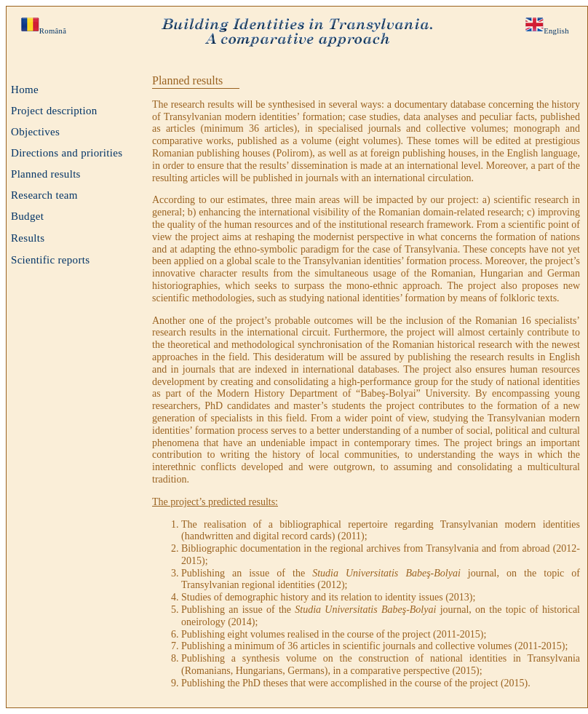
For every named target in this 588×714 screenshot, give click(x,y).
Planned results (46, 174)
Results (28, 238)
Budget (27, 216)
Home (25, 90)
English (556, 31)
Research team (44, 195)
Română (53, 31)
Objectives (35, 132)
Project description (54, 111)
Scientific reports (50, 260)
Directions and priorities (67, 153)
